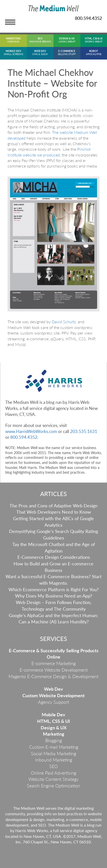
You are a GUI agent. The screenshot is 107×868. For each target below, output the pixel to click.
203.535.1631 (84, 431)
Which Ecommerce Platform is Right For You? (54, 589)
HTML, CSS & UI (54, 721)
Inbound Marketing (54, 760)
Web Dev (54, 689)
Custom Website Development (54, 695)
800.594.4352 (88, 18)
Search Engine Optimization (54, 786)
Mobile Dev (54, 715)
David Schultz (64, 322)
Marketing (54, 734)
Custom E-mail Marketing (54, 747)
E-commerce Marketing (54, 663)
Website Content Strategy (54, 779)
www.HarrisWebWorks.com (31, 431)
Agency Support (54, 702)
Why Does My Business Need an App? (54, 596)
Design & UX (54, 728)
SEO (54, 766)
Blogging (54, 740)
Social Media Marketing (54, 753)
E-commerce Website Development (54, 670)
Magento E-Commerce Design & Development (54, 676)
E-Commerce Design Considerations (54, 557)
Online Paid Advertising (54, 773)
